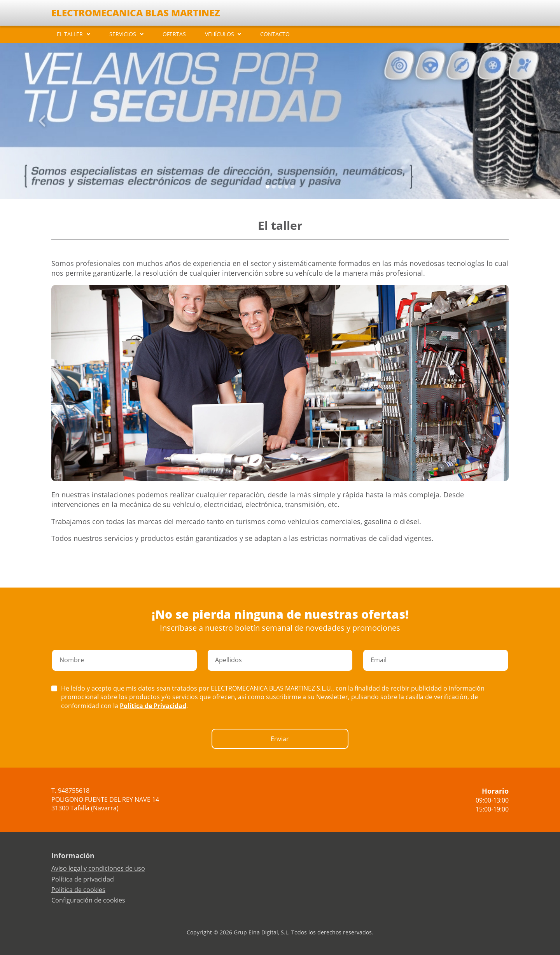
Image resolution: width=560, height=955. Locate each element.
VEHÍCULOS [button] (220, 34)
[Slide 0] (268, 187)
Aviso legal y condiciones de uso (98, 868)
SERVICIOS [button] (123, 34)
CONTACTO (275, 34)
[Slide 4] (292, 187)
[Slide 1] (274, 187)
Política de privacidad (83, 879)
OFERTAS (174, 34)
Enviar (280, 739)
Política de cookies (78, 890)
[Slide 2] (280, 187)
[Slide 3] (286, 187)
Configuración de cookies (88, 900)
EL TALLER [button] (70, 34)
